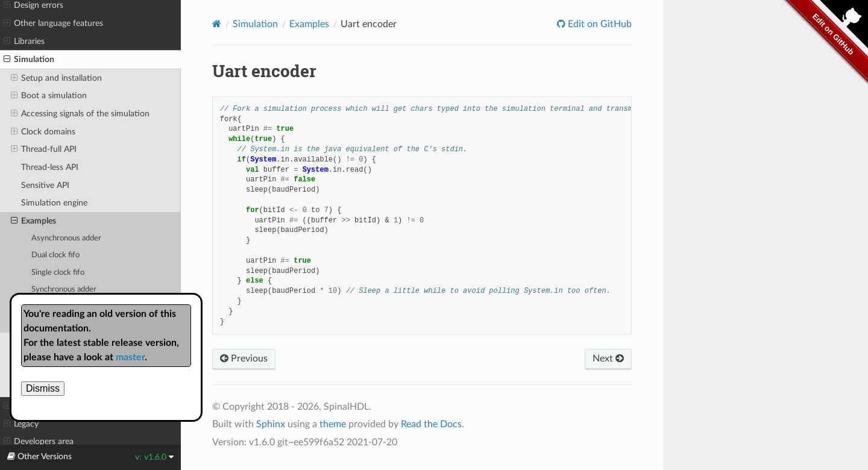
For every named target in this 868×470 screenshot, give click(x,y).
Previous (244, 359)
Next (608, 359)
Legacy (21, 424)
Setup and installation (56, 78)
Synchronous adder (64, 290)
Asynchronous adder (66, 238)
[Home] (217, 24)
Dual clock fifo (55, 255)
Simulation (29, 60)
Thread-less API (50, 167)
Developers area (39, 442)
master (130, 357)
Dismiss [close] (43, 388)
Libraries (24, 42)
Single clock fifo (58, 273)
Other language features (53, 23)
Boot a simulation (49, 96)
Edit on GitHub (599, 24)
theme (333, 424)
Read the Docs (431, 424)
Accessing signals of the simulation (80, 114)
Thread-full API (44, 149)
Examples (33, 221)
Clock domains (43, 132)
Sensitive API (45, 185)
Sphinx (271, 424)
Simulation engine (54, 203)
